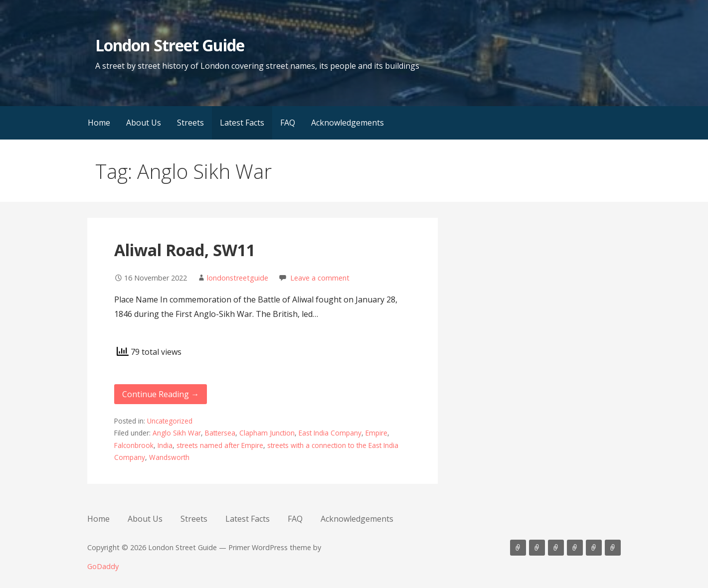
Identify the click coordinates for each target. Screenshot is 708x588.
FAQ (288, 123)
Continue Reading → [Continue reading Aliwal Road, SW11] (161, 394)
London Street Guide (170, 45)
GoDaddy (103, 566)
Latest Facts (242, 123)
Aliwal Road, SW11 (185, 250)
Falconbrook (134, 445)
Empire (376, 433)
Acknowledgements (348, 123)
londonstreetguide (238, 278)
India (165, 445)
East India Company (330, 433)
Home (99, 123)
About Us (144, 123)
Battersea (220, 433)
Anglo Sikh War (177, 433)
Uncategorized (170, 421)
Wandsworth (169, 457)
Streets (190, 123)
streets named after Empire (220, 445)
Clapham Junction (267, 433)
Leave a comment (320, 278)
